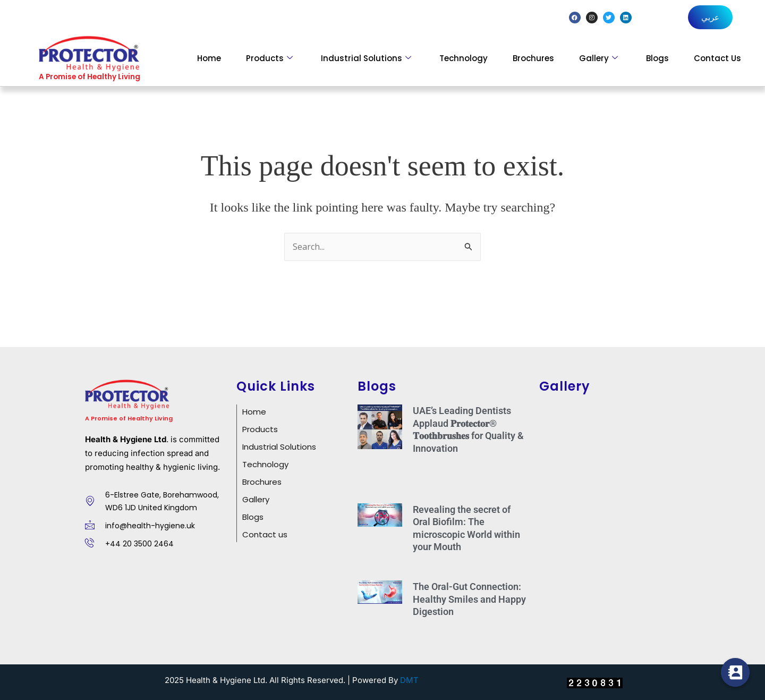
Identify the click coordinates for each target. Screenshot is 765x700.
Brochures (533, 58)
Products (269, 58)
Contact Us (717, 58)
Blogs (657, 58)
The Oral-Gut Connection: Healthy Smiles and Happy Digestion (469, 599)
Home (209, 58)
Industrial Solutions (366, 58)
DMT (409, 680)
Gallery (598, 58)
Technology (464, 58)
